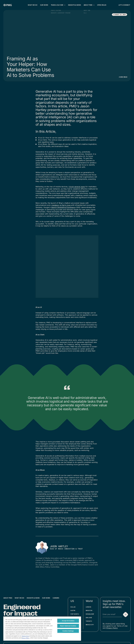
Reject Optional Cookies (68, 626)
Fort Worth (75, 614)
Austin (73, 610)
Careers (56, 598)
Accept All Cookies (68, 621)
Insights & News (33, 598)
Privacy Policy (112, 628)
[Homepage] (8, 5)
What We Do (19, 598)
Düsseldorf (90, 614)
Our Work (46, 598)
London (88, 607)
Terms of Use (25, 636)
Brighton (89, 610)
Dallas (73, 607)
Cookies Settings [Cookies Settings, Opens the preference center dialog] (68, 631)
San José (89, 618)
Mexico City (90, 625)
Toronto (89, 621)
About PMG (8, 598)
